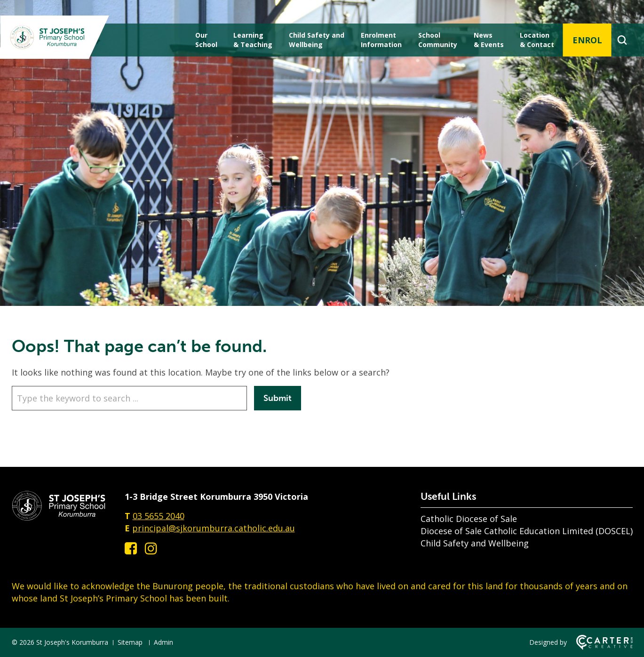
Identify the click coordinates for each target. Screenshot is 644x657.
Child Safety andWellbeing (317, 40)
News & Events (489, 40)
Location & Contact (537, 40)
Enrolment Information (381, 40)
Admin (163, 642)
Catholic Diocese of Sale (469, 519)
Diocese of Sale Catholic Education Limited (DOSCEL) (527, 531)
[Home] (59, 518)
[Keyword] (129, 398)
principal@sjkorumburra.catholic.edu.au (214, 528)
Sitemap (130, 642)
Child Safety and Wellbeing (475, 543)
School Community (438, 40)
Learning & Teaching (253, 40)
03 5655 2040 (159, 516)
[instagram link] (151, 548)
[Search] (622, 40)
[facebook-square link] (131, 548)
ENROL (587, 40)
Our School (206, 40)
